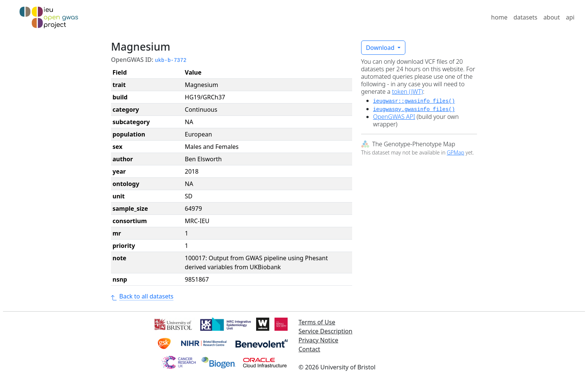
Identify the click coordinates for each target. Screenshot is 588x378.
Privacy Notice (318, 340)
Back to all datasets (142, 296)
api (570, 17)
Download (381, 48)
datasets (525, 17)
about (552, 17)
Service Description (325, 331)
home (499, 17)
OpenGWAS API (394, 117)
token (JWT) (407, 91)
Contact (309, 349)
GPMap (455, 152)
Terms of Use (317, 322)
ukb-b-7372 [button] (171, 60)
